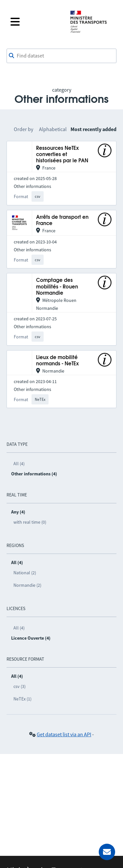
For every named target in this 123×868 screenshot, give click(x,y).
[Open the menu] (36, 22)
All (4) (19, 464)
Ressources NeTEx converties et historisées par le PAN (62, 155)
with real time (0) (30, 522)
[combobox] (61, 56)
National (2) (25, 573)
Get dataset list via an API (64, 734)
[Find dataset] (61, 56)
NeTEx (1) (22, 699)
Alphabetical (53, 129)
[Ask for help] (107, 852)
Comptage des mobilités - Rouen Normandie (57, 287)
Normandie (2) (27, 585)
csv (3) (20, 686)
